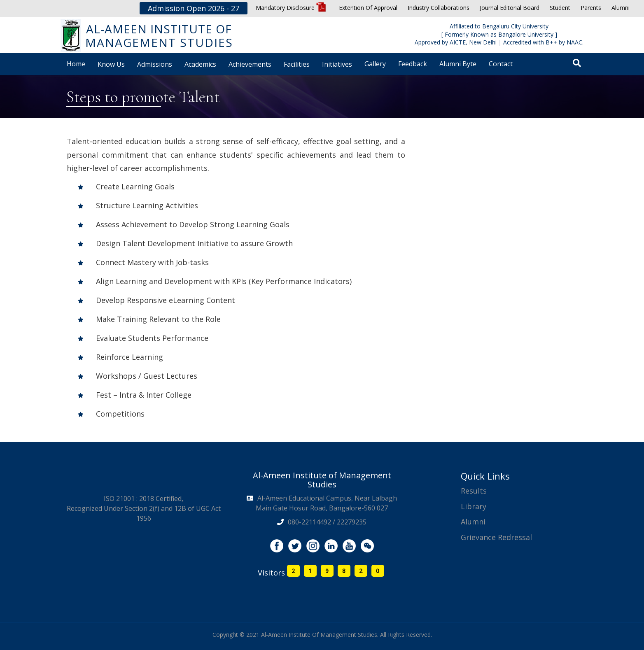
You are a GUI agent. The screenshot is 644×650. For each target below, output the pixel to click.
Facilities (297, 64)
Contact (501, 64)
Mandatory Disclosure (291, 8)
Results (474, 491)
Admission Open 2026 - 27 (194, 8)
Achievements (250, 64)
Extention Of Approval (368, 8)
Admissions (155, 64)
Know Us (111, 64)
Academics (200, 64)
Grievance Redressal (496, 537)
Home (76, 64)
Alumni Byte (458, 64)
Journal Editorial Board (510, 8)
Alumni (621, 8)
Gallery (375, 64)
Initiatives (337, 64)
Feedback (413, 64)
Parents (591, 8)
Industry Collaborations (439, 8)
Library (474, 506)
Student (560, 8)
